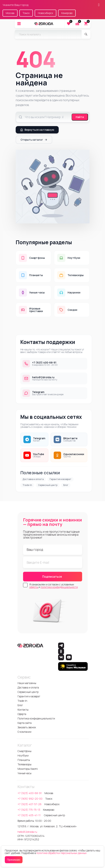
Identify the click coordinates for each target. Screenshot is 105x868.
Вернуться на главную (37, 130)
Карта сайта (25, 723)
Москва (10, 13)
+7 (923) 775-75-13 (29, 810)
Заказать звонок (27, 727)
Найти (80, 117)
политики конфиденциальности (59, 587)
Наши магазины (27, 683)
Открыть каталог (34, 140)
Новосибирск (45, 13)
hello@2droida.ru (27, 832)
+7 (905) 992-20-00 (30, 799)
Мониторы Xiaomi (28, 769)
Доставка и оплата (33, 479)
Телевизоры (24, 764)
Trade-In (27, 485)
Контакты (23, 710)
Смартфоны (24, 751)
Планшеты (24, 760)
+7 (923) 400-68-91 (30, 793)
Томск (26, 13)
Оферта (22, 714)
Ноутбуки (23, 755)
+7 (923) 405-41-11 (29, 815)
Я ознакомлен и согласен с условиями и (54, 586)
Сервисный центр (48, 485)
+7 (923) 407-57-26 (30, 804)
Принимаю (14, 860)
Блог (66, 485)
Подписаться (52, 577)
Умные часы (24, 773)
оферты (34, 587)
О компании (24, 732)
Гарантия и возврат (61, 479)
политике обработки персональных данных (61, 853)
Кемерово (67, 13)
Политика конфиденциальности (36, 718)
